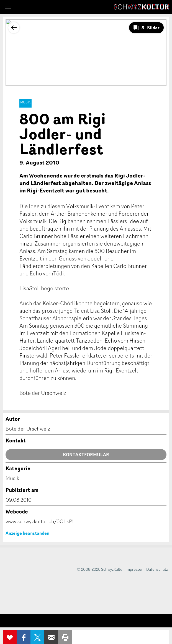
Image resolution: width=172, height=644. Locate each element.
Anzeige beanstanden (27, 533)
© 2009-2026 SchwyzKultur (100, 569)
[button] (8, 7)
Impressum (135, 569)
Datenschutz (157, 569)
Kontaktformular (86, 455)
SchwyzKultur (142, 7)
